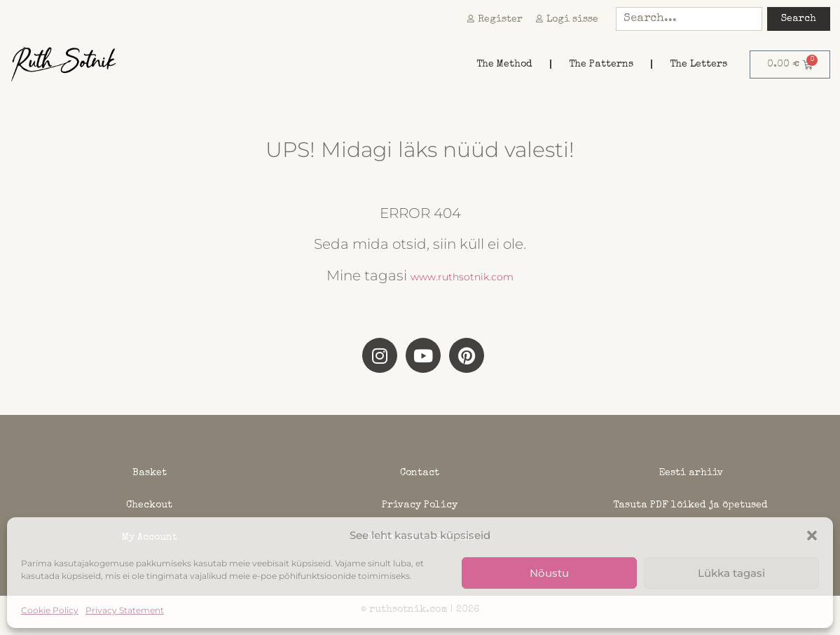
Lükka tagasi (731, 573)
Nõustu (549, 573)
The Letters (698, 64)
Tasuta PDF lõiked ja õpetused (690, 505)
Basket (150, 473)
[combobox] (689, 19)
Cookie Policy (50, 610)
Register (495, 20)
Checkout (149, 505)
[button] (812, 535)
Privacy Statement (125, 610)
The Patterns (601, 64)
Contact (420, 473)
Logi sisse (567, 20)
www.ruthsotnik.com (462, 277)
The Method (504, 64)
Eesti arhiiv (691, 473)
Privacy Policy (420, 505)
